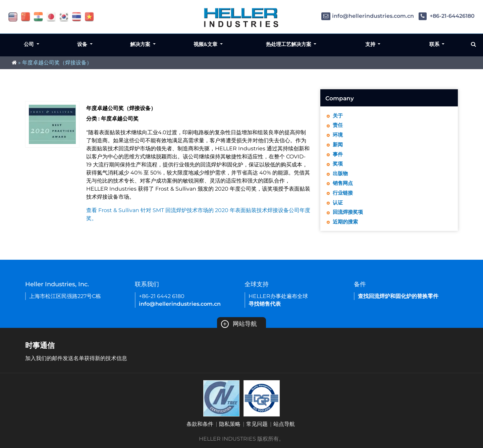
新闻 (338, 146)
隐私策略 (230, 424)
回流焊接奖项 (349, 217)
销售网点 (343, 186)
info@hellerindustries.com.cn (368, 16)
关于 (338, 116)
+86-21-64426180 (447, 16)
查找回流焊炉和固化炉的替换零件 (398, 296)
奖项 (338, 166)
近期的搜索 (346, 227)
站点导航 (284, 424)
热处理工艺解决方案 (289, 44)
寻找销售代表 (265, 304)
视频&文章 (206, 44)
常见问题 (257, 424)
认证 (338, 207)
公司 (30, 44)
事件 (338, 156)
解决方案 (141, 44)
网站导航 (239, 324)
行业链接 (343, 196)
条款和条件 (200, 424)
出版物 (341, 176)
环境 (338, 136)
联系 (435, 44)
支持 (371, 44)
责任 (338, 126)
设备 (83, 44)
